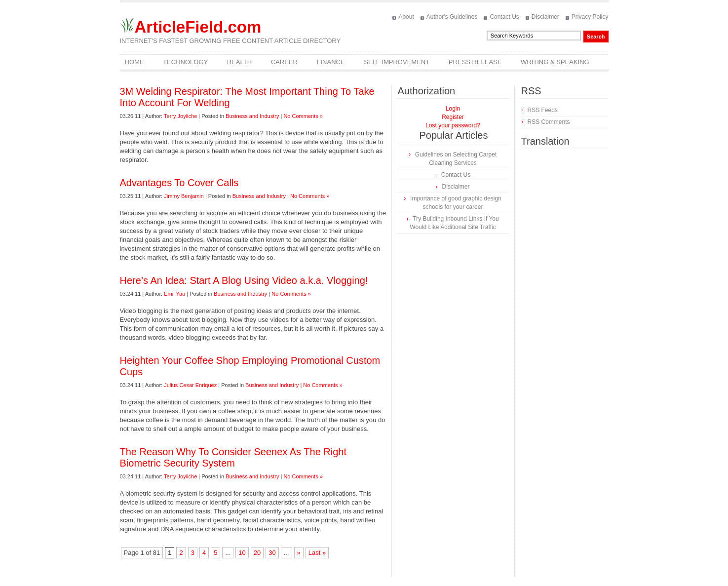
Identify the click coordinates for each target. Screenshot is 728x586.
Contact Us (504, 17)
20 (257, 553)
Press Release (475, 62)
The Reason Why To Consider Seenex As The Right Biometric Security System (233, 457)
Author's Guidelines (452, 17)
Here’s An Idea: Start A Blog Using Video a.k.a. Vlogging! (244, 280)
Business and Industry (252, 116)
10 (242, 553)
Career (284, 62)
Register (453, 117)
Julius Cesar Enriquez (190, 385)
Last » (317, 553)
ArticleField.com (198, 27)
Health (239, 62)
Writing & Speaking (555, 62)
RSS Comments (549, 122)
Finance (331, 62)
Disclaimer (545, 17)
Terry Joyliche (180, 116)
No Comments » (303, 116)
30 (272, 553)
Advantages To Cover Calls (179, 183)
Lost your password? (453, 125)
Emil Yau (174, 294)
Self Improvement (397, 62)
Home (134, 62)
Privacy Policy (590, 17)
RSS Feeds (543, 110)
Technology (185, 62)
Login (453, 109)
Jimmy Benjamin (184, 196)
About (406, 17)
